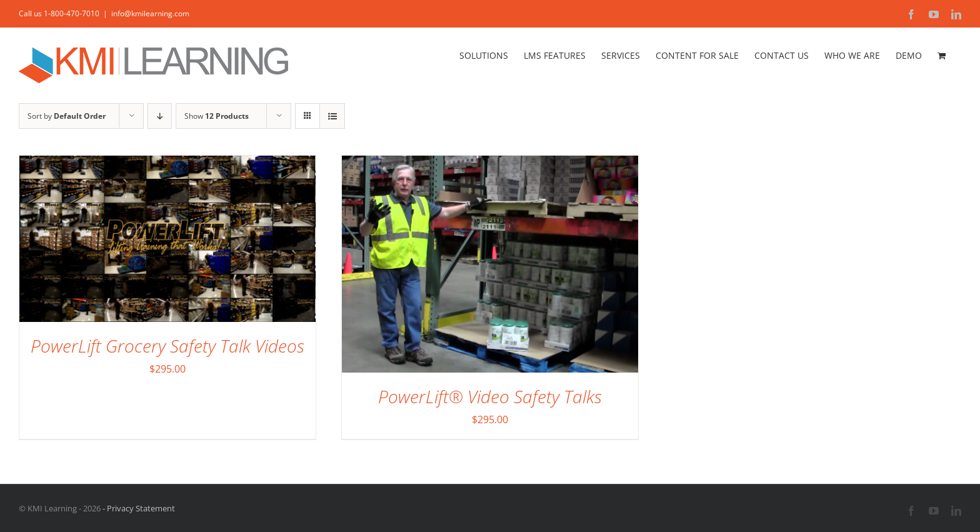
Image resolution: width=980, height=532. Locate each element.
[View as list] (332, 116)
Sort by (67, 116)
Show (217, 116)
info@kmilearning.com (150, 13)
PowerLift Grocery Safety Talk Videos (167, 346)
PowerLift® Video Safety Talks (490, 396)
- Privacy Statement (138, 508)
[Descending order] (160, 116)
